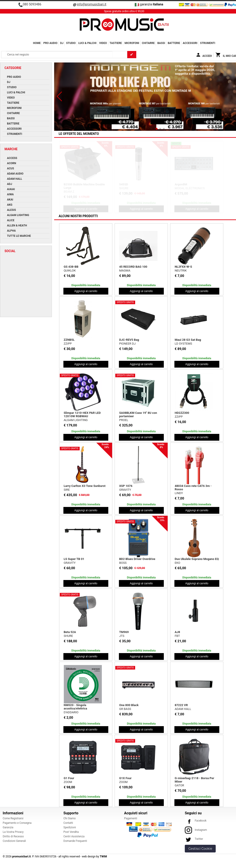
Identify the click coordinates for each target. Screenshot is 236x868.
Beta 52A (70, 632)
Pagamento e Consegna (17, 823)
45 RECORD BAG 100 (133, 267)
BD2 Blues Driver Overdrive (137, 559)
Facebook (196, 821)
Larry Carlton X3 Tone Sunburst (84, 486)
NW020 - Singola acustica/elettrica (75, 707)
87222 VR (181, 705)
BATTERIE (174, 43)
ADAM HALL (183, 709)
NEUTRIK (181, 271)
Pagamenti (131, 818)
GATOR (179, 785)
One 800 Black (129, 705)
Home (37, 43)
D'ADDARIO (71, 712)
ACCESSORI (190, 43)
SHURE (124, 188)
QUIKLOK (70, 271)
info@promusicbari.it (92, 4)
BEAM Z (69, 192)
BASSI (161, 43)
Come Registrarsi (13, 818)
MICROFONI (132, 43)
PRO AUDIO (50, 43)
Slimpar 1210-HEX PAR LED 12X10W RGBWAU (82, 414)
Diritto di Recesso (13, 836)
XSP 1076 (126, 486)
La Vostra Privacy (13, 832)
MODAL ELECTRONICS (190, 188)
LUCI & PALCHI (87, 43)
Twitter (194, 839)
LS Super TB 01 (74, 559)
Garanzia (8, 827)
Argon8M (181, 184)
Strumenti (208, 43)
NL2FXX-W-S (183, 267)
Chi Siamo (69, 818)
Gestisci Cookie (200, 849)
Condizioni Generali (14, 841)
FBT (177, 636)
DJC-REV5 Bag (129, 340)
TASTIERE (116, 43)
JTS (122, 636)
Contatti (68, 823)
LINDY (179, 493)
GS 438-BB (71, 267)
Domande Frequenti (75, 841)
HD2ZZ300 (182, 413)
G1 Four (69, 778)
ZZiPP (68, 344)
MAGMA (125, 271)
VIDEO (103, 43)
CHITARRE (148, 43)
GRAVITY (125, 490)
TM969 (124, 632)
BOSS (123, 563)
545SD (124, 184)
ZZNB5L (69, 340)
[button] (59, 97)
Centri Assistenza (74, 836)
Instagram (196, 830)
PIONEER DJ (127, 344)
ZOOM (68, 782)
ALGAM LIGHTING (76, 420)
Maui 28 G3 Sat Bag (188, 340)
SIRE (67, 490)
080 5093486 (32, 4)
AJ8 (177, 632)
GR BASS (125, 709)
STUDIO (71, 43)
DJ (62, 43)
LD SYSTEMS (183, 344)
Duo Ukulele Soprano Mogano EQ (197, 559)
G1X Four (125, 778)
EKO (177, 563)
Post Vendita (71, 832)
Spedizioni (70, 827)
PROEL (124, 420)
